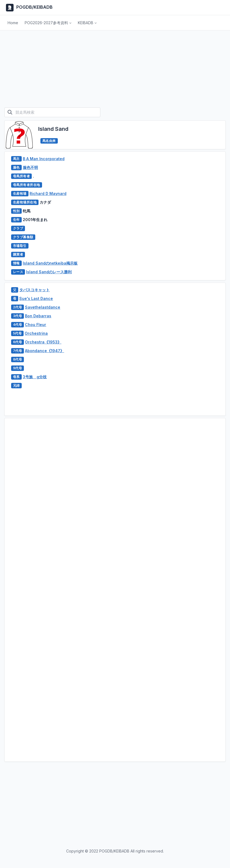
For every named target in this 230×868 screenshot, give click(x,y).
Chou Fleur (36, 325)
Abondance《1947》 (44, 351)
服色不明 (30, 167)
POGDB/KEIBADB (28, 8)
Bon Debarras (38, 316)
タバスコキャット (34, 290)
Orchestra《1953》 (43, 342)
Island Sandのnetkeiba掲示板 (50, 263)
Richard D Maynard (48, 193)
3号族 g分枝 (35, 377)
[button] (48, 23)
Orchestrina (36, 333)
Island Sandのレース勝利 (49, 272)
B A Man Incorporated (44, 159)
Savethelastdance (43, 307)
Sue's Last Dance (36, 298)
